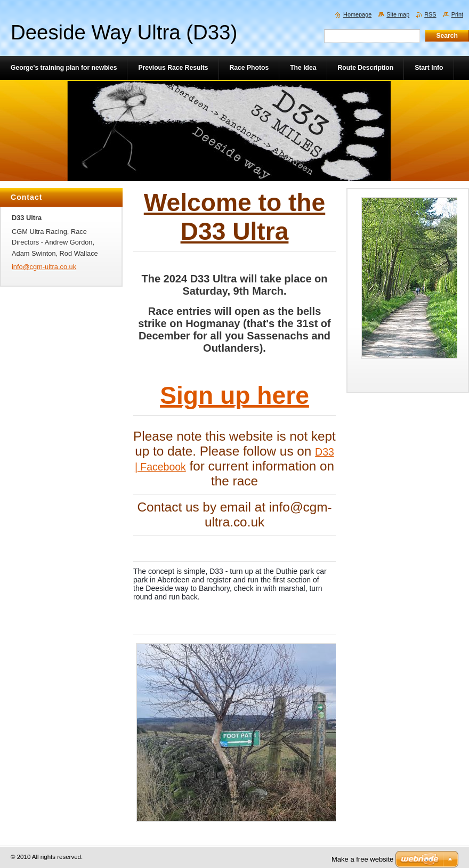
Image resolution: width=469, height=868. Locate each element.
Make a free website (362, 859)
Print (457, 14)
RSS (430, 14)
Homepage (357, 14)
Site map (398, 14)
